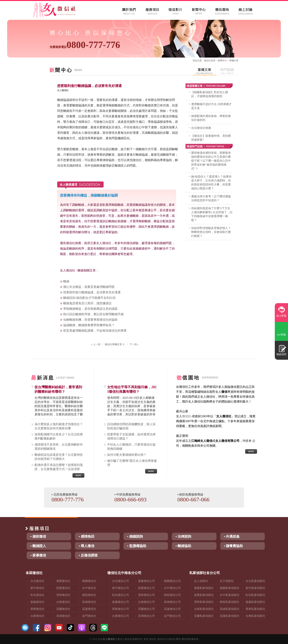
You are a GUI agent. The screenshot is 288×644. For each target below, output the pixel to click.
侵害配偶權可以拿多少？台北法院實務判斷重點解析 (59, 436)
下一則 (134, 344)
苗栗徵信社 (63, 588)
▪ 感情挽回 (87, 536)
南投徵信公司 (172, 595)
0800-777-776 (85, 45)
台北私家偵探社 (255, 581)
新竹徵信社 (37, 588)
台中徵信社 (89, 588)
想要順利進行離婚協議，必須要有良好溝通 (92, 292)
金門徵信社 (89, 616)
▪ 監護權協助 (137, 546)
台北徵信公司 (121, 581)
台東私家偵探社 (255, 616)
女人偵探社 (201, 581)
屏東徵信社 (37, 609)
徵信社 (207, 61)
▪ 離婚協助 (183, 546)
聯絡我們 (281, 354)
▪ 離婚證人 (38, 546)
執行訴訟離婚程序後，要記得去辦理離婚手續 (93, 314)
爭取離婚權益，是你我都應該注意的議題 (90, 309)
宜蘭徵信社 (63, 609)
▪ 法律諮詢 (183, 536)
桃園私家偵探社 (230, 588)
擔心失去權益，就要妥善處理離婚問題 (89, 287)
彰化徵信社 (37, 595)
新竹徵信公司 (121, 588)
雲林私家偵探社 (204, 602)
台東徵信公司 (121, 616)
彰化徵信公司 (121, 595)
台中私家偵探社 (230, 595)
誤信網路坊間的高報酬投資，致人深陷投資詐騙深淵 (131, 426)
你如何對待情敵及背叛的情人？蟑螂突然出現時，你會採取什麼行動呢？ (211, 232)
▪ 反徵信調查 (88, 555)
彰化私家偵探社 (255, 595)
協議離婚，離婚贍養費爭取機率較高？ (89, 325)
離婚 (66, 281)
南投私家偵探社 (230, 602)
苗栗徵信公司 (146, 588)
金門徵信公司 (172, 616)
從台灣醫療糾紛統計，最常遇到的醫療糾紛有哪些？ (58, 389)
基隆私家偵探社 (204, 588)
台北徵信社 (37, 581)
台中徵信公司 (172, 588)
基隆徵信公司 (146, 581)
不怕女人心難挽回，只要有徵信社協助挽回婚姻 (131, 447)
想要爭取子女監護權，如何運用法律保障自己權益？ (131, 436)
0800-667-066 (193, 499)
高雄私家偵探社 (230, 609)
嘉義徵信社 (37, 602)
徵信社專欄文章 (115, 344)
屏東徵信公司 (121, 609)
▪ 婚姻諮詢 (135, 536)
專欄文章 (234, 61)
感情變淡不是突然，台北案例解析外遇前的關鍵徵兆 (59, 447)
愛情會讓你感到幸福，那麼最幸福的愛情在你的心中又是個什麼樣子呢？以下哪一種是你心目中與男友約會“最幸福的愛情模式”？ (211, 161)
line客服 (281, 335)
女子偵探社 (227, 581)
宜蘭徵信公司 (146, 609)
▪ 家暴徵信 (38, 555)
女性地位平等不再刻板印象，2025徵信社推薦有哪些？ (132, 389)
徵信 (146, 639)
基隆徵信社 (63, 581)
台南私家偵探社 (204, 609)
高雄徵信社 (89, 602)
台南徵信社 (63, 602)
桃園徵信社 (89, 581)
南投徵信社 (89, 595)
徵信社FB (163, 639)
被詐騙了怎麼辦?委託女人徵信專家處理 (132, 463)
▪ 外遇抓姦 (232, 536)
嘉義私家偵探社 (255, 602)
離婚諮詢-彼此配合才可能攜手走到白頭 (89, 298)
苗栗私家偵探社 (204, 595)
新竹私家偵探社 (255, 588)
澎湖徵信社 (63, 616)
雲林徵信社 (63, 595)
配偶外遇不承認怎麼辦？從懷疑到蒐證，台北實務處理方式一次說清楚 (59, 467)
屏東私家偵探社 (255, 609)
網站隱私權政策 (190, 639)
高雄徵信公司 (172, 602)
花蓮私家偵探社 (230, 616)
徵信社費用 (175, 639)
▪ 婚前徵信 (38, 536)
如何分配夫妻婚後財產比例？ (127, 455)
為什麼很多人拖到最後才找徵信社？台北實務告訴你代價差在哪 (59, 426)
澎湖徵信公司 (146, 616)
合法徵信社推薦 (201, 128)
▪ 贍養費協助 (234, 546)
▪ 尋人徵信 (87, 546)
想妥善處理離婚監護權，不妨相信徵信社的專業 (95, 331)
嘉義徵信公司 (121, 602)
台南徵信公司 (146, 602)
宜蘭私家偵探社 (204, 616)
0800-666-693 (130, 499)
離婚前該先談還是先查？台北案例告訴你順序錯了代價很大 (59, 457)
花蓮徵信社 (89, 609)
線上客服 (281, 316)
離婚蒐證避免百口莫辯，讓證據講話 (87, 303)
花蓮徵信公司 (172, 609)
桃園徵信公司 (172, 581)
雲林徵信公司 (146, 595)
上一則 (95, 344)
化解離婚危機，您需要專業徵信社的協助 (90, 320)
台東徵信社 (37, 616)
